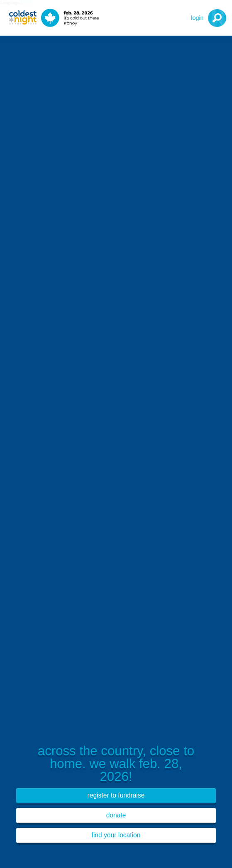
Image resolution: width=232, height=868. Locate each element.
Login (197, 18)
